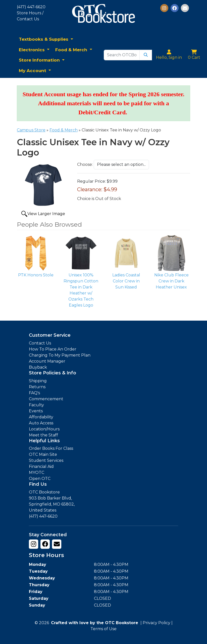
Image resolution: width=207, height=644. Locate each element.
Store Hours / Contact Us (30, 16)
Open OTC (40, 479)
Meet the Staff (43, 435)
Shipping (38, 381)
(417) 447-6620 (31, 7)
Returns (37, 387)
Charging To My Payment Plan (60, 355)
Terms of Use (103, 629)
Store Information (40, 60)
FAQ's (34, 393)
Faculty (36, 405)
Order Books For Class (51, 448)
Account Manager (47, 361)
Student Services (46, 460)
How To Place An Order (53, 349)
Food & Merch (72, 50)
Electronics (32, 50)
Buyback (38, 367)
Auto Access (41, 423)
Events (36, 411)
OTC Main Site (43, 454)
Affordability (41, 417)
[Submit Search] (146, 55)
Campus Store (31, 130)
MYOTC (37, 473)
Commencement (46, 399)
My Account (33, 71)
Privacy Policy (157, 623)
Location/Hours (44, 429)
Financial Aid (41, 466)
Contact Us (40, 343)
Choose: (85, 164)
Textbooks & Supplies (44, 39)
